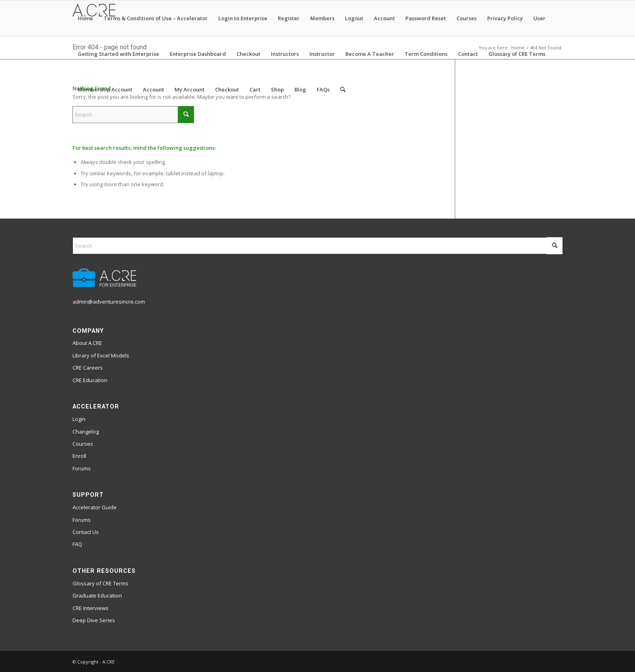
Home (85, 18)
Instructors (285, 54)
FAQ (77, 544)
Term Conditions (426, 54)
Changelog (86, 432)
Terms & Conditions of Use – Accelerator (156, 18)
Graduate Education (97, 595)
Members (322, 18)
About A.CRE (87, 343)
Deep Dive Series (94, 620)
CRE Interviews (91, 608)
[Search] (343, 89)
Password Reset (426, 18)
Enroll (79, 456)
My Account (190, 89)
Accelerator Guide (95, 507)
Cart (255, 89)
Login (79, 419)
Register (289, 18)
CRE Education (90, 380)
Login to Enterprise (243, 18)
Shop (277, 89)
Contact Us (86, 532)
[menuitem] (343, 89)
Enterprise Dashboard (198, 54)
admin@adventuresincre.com (109, 302)
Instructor (322, 54)
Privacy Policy (505, 18)
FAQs (323, 89)
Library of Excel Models (101, 355)
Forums (82, 468)
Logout (354, 18)
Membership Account (105, 89)
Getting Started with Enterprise (118, 54)
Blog (300, 89)
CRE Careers (88, 368)
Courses (467, 18)
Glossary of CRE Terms (517, 54)
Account (384, 18)
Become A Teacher (370, 54)
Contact (468, 54)
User (539, 18)
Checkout (248, 54)
